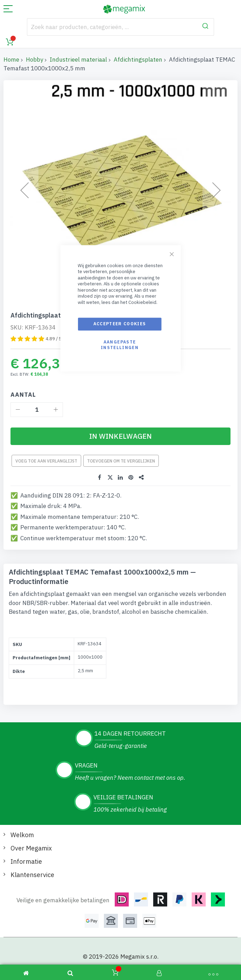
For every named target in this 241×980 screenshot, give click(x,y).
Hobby (34, 60)
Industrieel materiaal (78, 60)
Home (11, 60)
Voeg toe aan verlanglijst (46, 461)
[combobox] (120, 27)
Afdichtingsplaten (138, 60)
